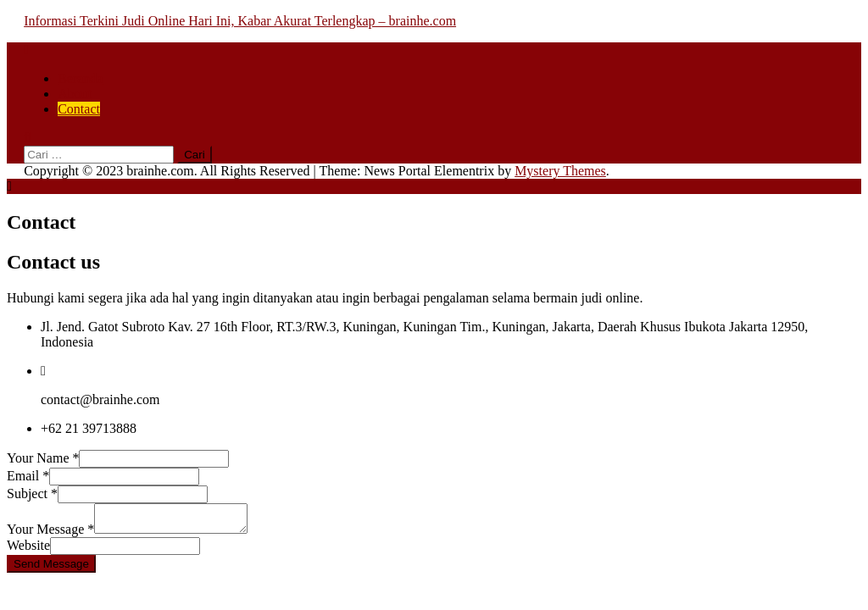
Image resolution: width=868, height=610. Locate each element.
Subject (32, 494)
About (75, 94)
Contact (79, 109)
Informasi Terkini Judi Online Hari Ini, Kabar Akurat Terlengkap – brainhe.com (240, 21)
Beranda (80, 78)
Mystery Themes (560, 171)
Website (28, 550)
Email (28, 476)
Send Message (51, 569)
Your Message (50, 534)
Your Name (43, 458)
